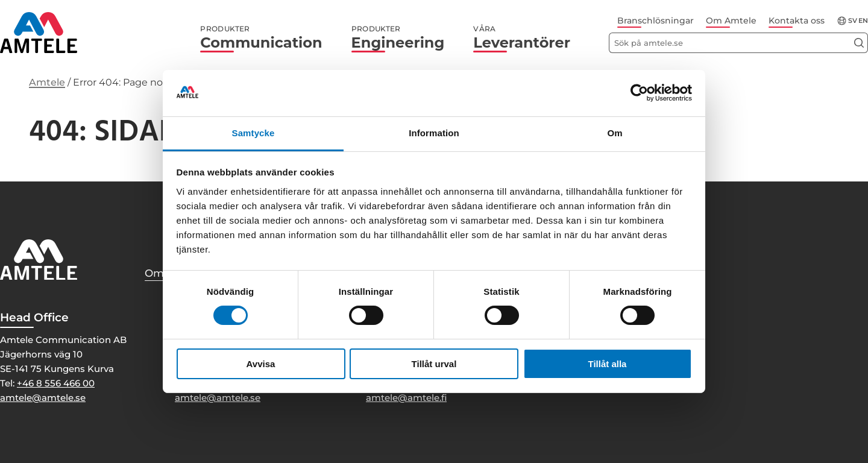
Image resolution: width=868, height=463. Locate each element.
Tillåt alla (608, 364)
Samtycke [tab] (253, 133)
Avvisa (261, 364)
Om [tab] (615, 133)
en (863, 21)
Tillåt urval (434, 364)
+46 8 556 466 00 (56, 383)
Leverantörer (522, 38)
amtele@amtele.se (43, 398)
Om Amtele (731, 20)
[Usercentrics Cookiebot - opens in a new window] (639, 93)
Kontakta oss (797, 20)
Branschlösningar (656, 20)
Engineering (398, 38)
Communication (261, 38)
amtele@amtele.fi (406, 398)
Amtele (47, 82)
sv (853, 21)
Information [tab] (434, 133)
